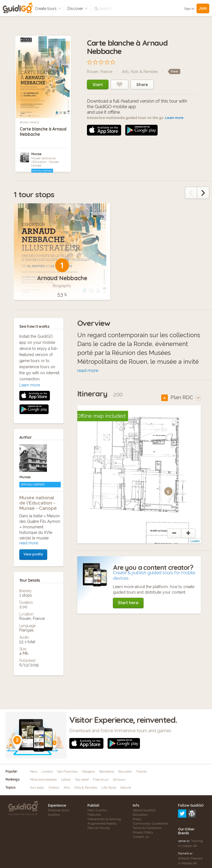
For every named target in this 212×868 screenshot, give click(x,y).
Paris (34, 773)
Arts (125, 72)
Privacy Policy (143, 834)
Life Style (109, 789)
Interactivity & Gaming (104, 821)
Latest (66, 781)
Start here (128, 604)
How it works (97, 812)
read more (29, 434)
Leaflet (195, 543)
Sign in (189, 9)
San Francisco (67, 773)
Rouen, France (30, 123)
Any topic (37, 789)
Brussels (125, 773)
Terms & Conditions (147, 830)
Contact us (141, 838)
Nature (126, 789)
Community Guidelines (150, 825)
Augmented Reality (102, 825)
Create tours (48, 9)
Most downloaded (43, 781)
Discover (78, 9)
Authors (54, 816)
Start (98, 85)
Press (137, 821)
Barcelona (107, 773)
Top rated (82, 781)
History (54, 789)
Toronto (141, 773)
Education (140, 816)
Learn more (174, 118)
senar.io (184, 819)
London (47, 773)
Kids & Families (144, 72)
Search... (106, 9)
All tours (119, 781)
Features (94, 816)
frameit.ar (185, 831)
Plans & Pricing (99, 830)
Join (203, 8)
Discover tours (59, 812)
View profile (33, 445)
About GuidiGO (144, 812)
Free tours (101, 781)
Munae (36, 154)
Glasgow (88, 773)
